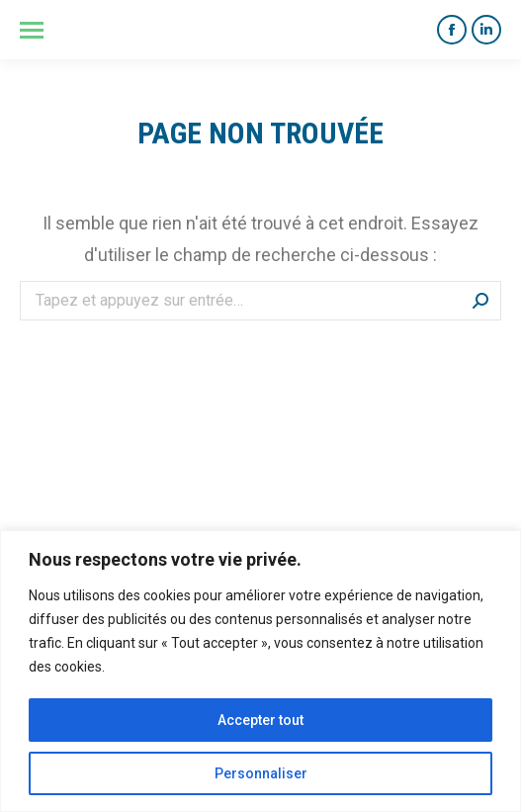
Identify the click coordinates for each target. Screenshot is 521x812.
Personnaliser (261, 773)
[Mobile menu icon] (32, 30)
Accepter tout (260, 720)
